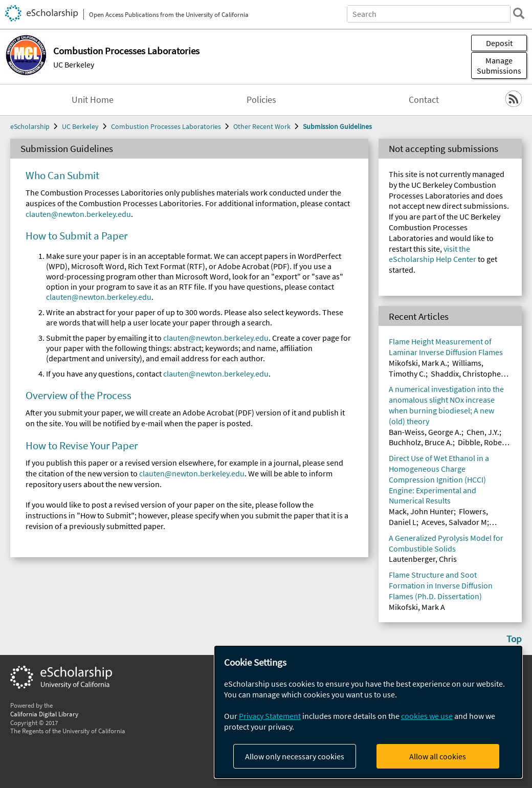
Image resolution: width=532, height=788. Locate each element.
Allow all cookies (438, 756)
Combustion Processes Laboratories (166, 126)
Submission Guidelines (337, 126)
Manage (499, 65)
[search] (519, 13)
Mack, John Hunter (421, 511)
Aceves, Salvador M (454, 522)
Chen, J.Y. (483, 432)
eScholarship (30, 126)
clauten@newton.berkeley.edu (78, 214)
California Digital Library (44, 714)
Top (514, 639)
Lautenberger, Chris (423, 559)
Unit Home (93, 100)
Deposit (499, 43)
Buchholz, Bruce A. (421, 442)
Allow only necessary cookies (295, 756)
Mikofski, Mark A (417, 607)
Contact (424, 100)
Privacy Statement (270, 716)
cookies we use (427, 716)
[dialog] (368, 712)
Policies (261, 100)
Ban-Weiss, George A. (425, 432)
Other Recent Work (262, 126)
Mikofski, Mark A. (418, 363)
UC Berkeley (74, 64)
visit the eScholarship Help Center (433, 254)
